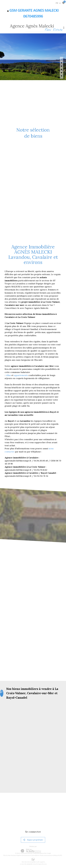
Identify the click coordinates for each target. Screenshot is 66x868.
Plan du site (7, 855)
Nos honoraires (26, 855)
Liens (33, 855)
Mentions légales (16, 855)
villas (9, 375)
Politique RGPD (57, 855)
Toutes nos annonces (46, 855)
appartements (21, 375)
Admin (37, 855)
